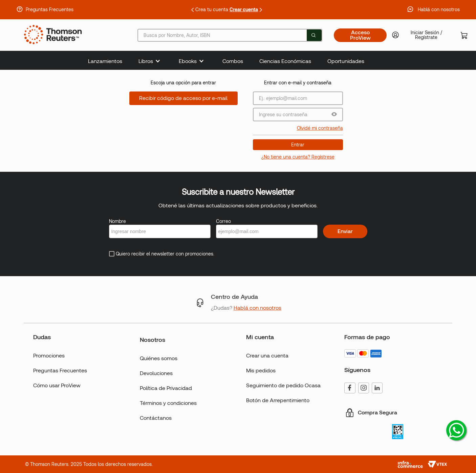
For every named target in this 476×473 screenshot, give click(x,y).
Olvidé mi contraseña (320, 128)
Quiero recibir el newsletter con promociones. (165, 254)
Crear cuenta (244, 9)
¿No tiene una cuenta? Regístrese (298, 157)
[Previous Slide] (193, 10)
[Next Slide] (261, 10)
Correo (223, 221)
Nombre (117, 221)
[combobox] (230, 35)
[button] (334, 115)
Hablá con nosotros (439, 9)
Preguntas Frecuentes (50, 9)
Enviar (345, 231)
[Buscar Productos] (313, 35)
